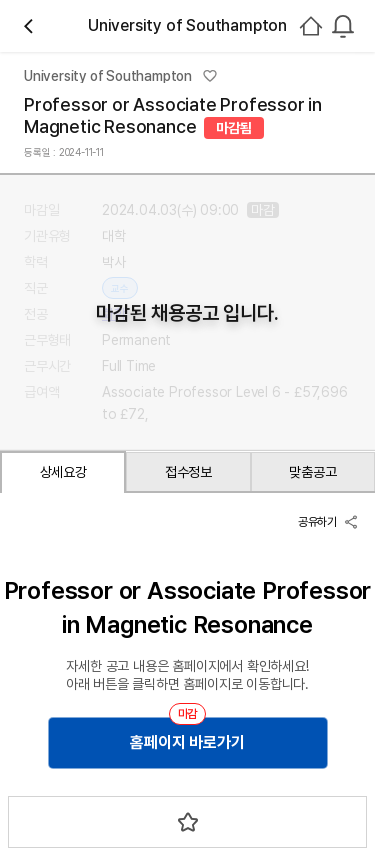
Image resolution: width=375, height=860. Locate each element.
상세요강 (63, 472)
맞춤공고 (312, 472)
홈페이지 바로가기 (187, 742)
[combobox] (343, 26)
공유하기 (328, 522)
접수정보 (188, 472)
